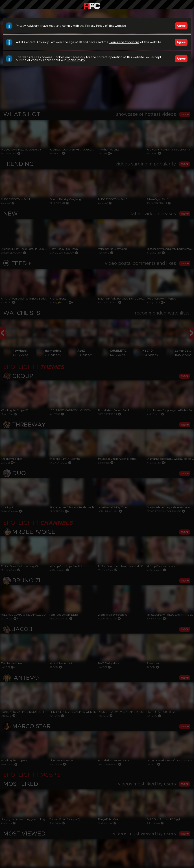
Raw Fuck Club (92, 6)
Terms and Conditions (124, 42)
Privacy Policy (95, 26)
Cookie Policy (76, 60)
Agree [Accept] (181, 26)
